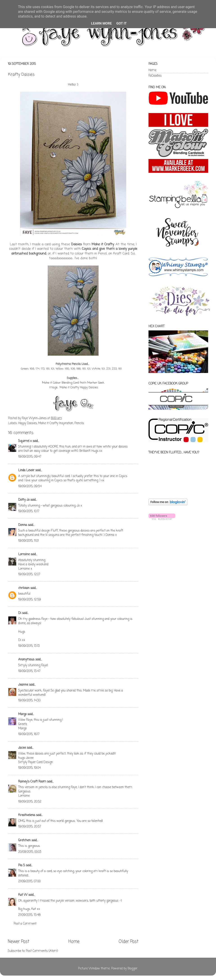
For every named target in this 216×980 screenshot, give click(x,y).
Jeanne (23, 685)
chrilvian (24, 588)
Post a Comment (25, 924)
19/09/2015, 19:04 (29, 768)
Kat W (23, 895)
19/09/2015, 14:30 (29, 701)
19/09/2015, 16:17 (29, 734)
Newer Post (19, 942)
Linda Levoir (26, 470)
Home (74, 942)
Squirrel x (25, 441)
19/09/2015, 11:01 (28, 541)
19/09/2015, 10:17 (29, 511)
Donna (23, 525)
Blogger (133, 969)
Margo (22, 714)
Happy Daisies (28, 423)
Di (20, 613)
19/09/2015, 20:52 (30, 802)
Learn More (101, 23)
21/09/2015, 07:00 (29, 881)
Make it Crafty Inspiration (56, 423)
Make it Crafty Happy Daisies (79, 388)
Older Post (128, 942)
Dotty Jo (24, 500)
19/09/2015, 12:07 (29, 574)
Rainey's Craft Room (32, 782)
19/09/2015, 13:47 (29, 671)
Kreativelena (27, 815)
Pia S (22, 865)
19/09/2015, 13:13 (29, 646)
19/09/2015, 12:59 (30, 600)
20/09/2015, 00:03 (30, 852)
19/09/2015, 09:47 (30, 457)
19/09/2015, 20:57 (30, 827)
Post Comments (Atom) (42, 951)
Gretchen (24, 840)
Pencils (79, 423)
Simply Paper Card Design (36, 762)
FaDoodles (155, 76)
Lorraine (24, 554)
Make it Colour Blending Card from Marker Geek (73, 383)
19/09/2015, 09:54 (30, 486)
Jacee (22, 748)
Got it (121, 23)
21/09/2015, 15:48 (29, 915)
